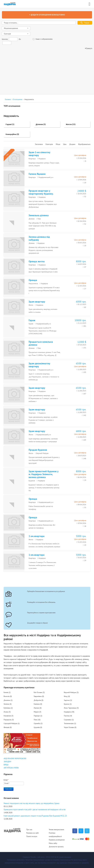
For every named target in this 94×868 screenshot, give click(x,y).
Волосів (8, 696)
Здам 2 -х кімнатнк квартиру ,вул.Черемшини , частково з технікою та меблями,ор (44, 377)
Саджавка (69, 720)
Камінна (38, 704)
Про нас (29, 830)
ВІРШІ (6, 765)
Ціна (65, 144)
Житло (31, 305)
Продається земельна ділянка (41, 343)
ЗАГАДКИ (7, 762)
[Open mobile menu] (90, 4)
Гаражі (31, 324)
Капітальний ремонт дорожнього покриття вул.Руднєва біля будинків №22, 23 (35, 816)
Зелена (8, 704)
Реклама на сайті (32, 833)
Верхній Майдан (42, 453)
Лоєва (7, 712)
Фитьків (8, 727)
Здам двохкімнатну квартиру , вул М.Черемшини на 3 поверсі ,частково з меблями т (43, 398)
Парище (38, 716)
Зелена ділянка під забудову (39, 238)
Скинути (89, 48)
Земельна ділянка (39, 215)
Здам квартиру (37, 302)
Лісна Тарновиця (71, 708)
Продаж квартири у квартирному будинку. (41, 192)
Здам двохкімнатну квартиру (39, 365)
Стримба (38, 723)
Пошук (87, 23)
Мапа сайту (53, 843)
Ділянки (32, 219)
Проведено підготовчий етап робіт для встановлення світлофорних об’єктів (35, 810)
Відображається (84, 144)
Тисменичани (70, 723)
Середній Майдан (12, 723)
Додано (73, 144)
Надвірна (42, 159)
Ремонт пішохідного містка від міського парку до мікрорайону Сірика (31, 803)
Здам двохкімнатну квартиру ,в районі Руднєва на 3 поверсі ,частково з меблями (43, 420)
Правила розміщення (57, 840)
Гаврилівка (39, 696)
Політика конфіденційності (55, 835)
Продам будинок (38, 450)
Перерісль (9, 720)
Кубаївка (8, 708)
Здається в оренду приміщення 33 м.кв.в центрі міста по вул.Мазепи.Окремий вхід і (44, 290)
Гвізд (67, 696)
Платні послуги (32, 836)
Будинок (32, 481)
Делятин (8, 700)
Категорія (50, 144)
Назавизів (9, 716)
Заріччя (68, 700)
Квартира (32, 159)
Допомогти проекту (56, 847)
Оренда (33, 280)
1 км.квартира (37, 536)
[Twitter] (81, 831)
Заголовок (39, 144)
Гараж (32, 320)
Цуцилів (38, 727)
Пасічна (68, 716)
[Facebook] (75, 831)
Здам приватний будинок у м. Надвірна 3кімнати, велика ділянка (44, 474)
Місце (58, 144)
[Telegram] (87, 831)
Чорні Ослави (70, 727)
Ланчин (38, 708)
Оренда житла (37, 261)
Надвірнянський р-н (46, 177)
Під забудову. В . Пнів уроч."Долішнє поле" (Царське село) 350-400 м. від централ (43, 226)
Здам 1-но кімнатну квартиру (39, 154)
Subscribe (9, 789)
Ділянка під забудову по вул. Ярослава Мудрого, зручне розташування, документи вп (43, 250)
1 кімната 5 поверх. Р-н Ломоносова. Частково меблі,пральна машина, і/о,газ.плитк (42, 565)
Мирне (38, 712)
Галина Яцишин (37, 174)
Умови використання (56, 830)
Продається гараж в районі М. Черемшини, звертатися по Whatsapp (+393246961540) (43, 331)
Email (6, 780)
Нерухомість (33, 284)
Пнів (39, 219)
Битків (7, 692)
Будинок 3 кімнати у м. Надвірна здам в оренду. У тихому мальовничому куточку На (44, 488)
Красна (68, 704)
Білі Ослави (39, 692)
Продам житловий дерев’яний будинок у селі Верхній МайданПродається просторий (44, 460)
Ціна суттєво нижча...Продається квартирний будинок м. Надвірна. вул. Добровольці (43, 204)
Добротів (39, 700)
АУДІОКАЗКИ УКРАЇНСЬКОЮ (15, 758)
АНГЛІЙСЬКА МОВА (11, 768)
